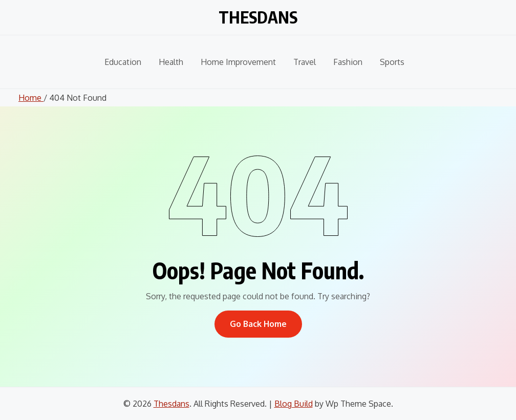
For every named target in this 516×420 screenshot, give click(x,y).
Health (171, 62)
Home (31, 98)
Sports (392, 62)
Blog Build (294, 404)
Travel (305, 62)
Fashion (348, 62)
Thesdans (258, 15)
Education (123, 62)
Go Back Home (258, 324)
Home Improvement (238, 62)
